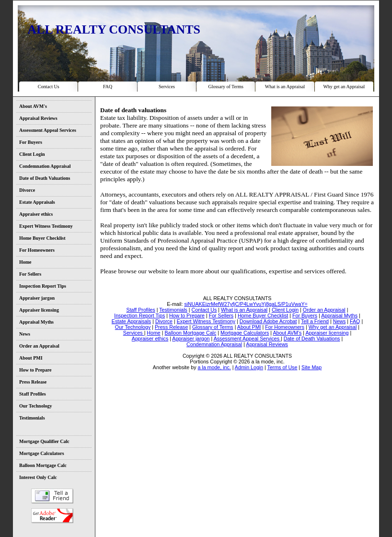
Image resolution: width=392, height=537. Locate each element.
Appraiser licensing (39, 310)
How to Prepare (35, 370)
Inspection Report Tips (43, 286)
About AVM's (33, 106)
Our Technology (35, 406)
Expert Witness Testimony (46, 226)
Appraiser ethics (36, 214)
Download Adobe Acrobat (52, 516)
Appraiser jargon (37, 298)
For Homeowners (37, 250)
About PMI (31, 358)
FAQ (108, 87)
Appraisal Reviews (38, 118)
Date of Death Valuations (45, 178)
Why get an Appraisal (344, 87)
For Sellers (30, 274)
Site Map (311, 367)
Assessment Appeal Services (48, 130)
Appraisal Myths (36, 322)
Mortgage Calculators (42, 453)
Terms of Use (282, 367)
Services (167, 87)
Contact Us (49, 87)
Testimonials (32, 418)
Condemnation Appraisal (45, 166)
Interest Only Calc (38, 477)
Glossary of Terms (226, 87)
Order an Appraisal (39, 346)
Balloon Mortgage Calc (43, 465)
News (25, 334)
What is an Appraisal (285, 87)
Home (25, 262)
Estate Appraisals (37, 202)
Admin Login (249, 367)
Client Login (32, 154)
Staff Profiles (33, 394)
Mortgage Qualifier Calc (44, 441)
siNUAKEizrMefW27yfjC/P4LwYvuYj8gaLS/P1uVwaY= (246, 304)
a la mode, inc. (214, 367)
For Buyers (31, 142)
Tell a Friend (52, 496)
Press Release (33, 382)
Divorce (27, 190)
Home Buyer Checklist (42, 238)
